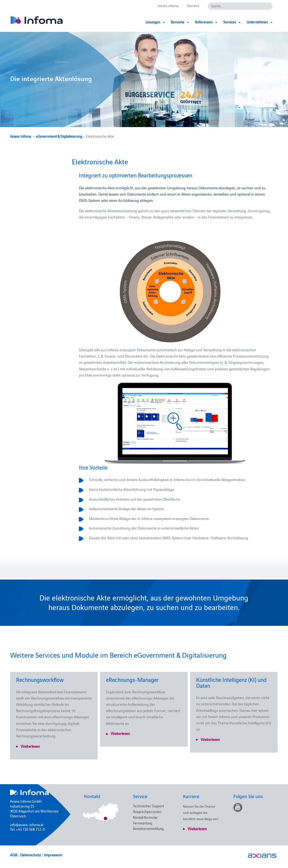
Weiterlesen (30, 746)
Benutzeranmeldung (148, 828)
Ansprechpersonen (147, 811)
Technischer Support (148, 806)
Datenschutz (30, 855)
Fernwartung (143, 823)
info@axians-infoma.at (27, 824)
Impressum (53, 855)
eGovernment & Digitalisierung (59, 136)
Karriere (193, 5)
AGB (14, 855)
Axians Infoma (21, 136)
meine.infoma (168, 5)
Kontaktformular (145, 817)
